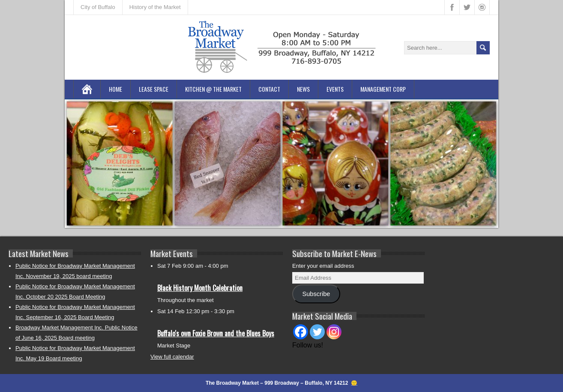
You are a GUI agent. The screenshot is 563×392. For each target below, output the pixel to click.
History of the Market (155, 7)
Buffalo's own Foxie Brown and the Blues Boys (216, 333)
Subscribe (316, 294)
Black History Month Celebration (200, 288)
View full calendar (172, 357)
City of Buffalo (98, 7)
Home (115, 89)
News (303, 89)
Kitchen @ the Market (213, 89)
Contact (269, 89)
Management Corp (383, 89)
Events (335, 89)
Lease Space (154, 89)
